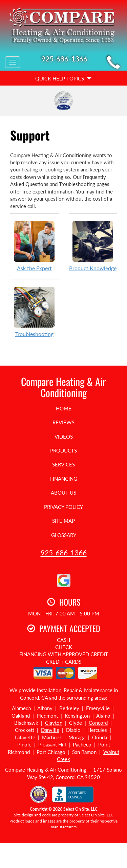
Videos (64, 437)
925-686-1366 (64, 552)
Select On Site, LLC (80, 809)
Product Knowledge (93, 246)
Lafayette (25, 737)
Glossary (64, 535)
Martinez (52, 737)
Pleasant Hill (52, 744)
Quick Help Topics (63, 78)
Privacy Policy (63, 507)
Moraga (77, 737)
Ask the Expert (34, 246)
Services (63, 464)
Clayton (54, 723)
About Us (63, 493)
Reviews (63, 422)
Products (63, 450)
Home (64, 408)
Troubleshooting (34, 312)
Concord (98, 723)
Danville (50, 730)
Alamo (103, 716)
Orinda (100, 737)
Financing (64, 479)
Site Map (63, 521)
